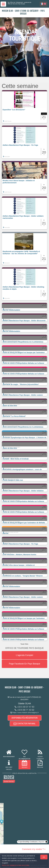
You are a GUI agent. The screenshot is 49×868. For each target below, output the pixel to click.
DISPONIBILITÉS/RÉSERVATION (25, 718)
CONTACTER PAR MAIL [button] (25, 724)
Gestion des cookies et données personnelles (16, 865)
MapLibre (42, 842)
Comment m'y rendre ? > (34, 849)
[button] (24, 107)
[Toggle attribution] (46, 842)
